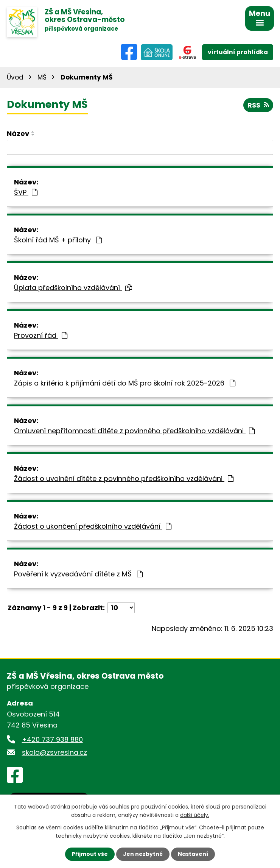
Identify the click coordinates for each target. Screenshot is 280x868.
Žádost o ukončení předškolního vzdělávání (93, 526)
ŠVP (26, 192)
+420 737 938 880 (52, 739)
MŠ (42, 77)
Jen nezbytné (143, 854)
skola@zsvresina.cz (54, 752)
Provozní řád (41, 335)
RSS (258, 105)
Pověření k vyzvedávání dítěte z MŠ (78, 574)
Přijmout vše (90, 854)
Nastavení (193, 854)
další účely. (195, 815)
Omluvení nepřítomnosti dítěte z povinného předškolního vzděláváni (134, 431)
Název (18, 133)
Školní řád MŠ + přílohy (58, 240)
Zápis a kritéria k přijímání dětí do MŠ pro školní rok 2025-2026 (125, 383)
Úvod (15, 77)
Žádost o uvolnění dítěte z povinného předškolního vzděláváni (124, 478)
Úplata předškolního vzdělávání (73, 288)
